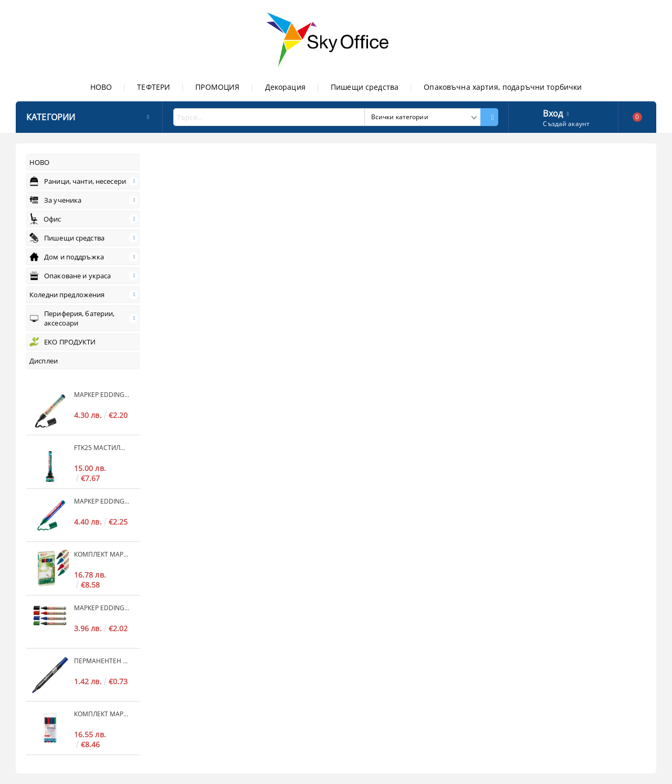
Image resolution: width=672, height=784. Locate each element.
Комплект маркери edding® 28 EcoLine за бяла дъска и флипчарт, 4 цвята (102, 554)
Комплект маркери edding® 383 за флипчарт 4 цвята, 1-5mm (102, 714)
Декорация (285, 87)
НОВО (101, 87)
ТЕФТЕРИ (154, 87)
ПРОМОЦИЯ (217, 87)
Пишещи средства (365, 87)
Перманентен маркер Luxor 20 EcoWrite (102, 661)
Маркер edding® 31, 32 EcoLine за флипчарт (102, 395)
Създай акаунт (566, 124)
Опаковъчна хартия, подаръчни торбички (503, 87)
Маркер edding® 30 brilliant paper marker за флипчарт (102, 501)
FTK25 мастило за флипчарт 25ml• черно (102, 448)
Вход (553, 112)
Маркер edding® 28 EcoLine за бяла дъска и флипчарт (102, 608)
